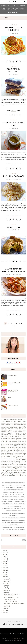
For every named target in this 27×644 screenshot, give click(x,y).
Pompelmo (21, 458)
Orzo (21, 452)
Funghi (7, 443)
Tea (22, 470)
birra (6, 425)
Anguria (3, 422)
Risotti (15, 464)
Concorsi (10, 432)
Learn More (11, 12)
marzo (6, 605)
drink (12, 438)
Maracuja (24, 448)
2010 (4, 612)
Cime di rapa (22, 429)
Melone (6, 450)
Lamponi (23, 444)
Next (21, 323)
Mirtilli (17, 450)
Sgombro (20, 469)
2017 (4, 567)
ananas (24, 420)
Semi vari (3, 469)
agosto (6, 585)
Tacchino (13, 470)
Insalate (19, 444)
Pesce (24, 455)
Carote (20, 426)
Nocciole (23, 450)
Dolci (8, 438)
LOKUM (9, 398)
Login (2, 634)
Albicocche (9, 420)
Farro (24, 438)
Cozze (24, 432)
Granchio (11, 444)
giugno (3, 444)
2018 (4, 565)
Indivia (15, 444)
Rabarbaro (18, 462)
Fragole (10, 442)
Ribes (7, 463)
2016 (4, 569)
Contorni (20, 432)
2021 (4, 560)
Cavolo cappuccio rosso (20, 427)
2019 (4, 564)
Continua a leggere (14, 110)
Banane (19, 423)
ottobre (24, 452)
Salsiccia (7, 466)
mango (20, 447)
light (18, 446)
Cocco (20, 430)
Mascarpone (8, 449)
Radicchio (23, 461)
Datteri (16, 436)
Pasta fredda (22, 453)
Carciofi (13, 173)
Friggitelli (19, 442)
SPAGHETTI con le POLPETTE (12, 594)
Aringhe (24, 422)
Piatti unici (13, 25)
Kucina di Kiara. (20, 639)
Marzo (3, 449)
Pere (20, 455)
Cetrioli (13, 429)
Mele (3, 450)
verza (17, 474)
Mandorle (15, 447)
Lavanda (6, 446)
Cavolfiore (11, 427)
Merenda (13, 450)
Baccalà (15, 423)
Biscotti (14, 66)
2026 (4, 551)
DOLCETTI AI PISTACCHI (10, 601)
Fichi (10, 440)
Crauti (3, 433)
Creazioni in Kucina (12, 375)
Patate (11, 455)
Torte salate (14, 472)
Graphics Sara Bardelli (19, 634)
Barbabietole (23, 423)
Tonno (24, 470)
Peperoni (16, 455)
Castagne (24, 426)
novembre (7, 452)
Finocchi (21, 440)
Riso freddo (4, 464)
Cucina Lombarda (16, 435)
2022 (4, 558)
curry (13, 436)
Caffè (7, 426)
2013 (4, 574)
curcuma (10, 436)
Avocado (11, 423)
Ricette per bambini (13, 463)
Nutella (11, 452)
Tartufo (19, 470)
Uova (19, 472)
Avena (7, 423)
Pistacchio (18, 456)
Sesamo (7, 469)
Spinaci (3, 470)
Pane (8, 453)
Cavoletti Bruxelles (5, 427)
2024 (4, 554)
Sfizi (16, 469)
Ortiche (18, 452)
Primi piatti (21, 460)
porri (25, 458)
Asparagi (4, 423)
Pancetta (4, 453)
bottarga (16, 425)
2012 (4, 576)
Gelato (16, 443)
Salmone (23, 464)
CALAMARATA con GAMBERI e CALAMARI (15, 603)
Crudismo (17, 433)
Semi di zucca (23, 468)
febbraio (6, 440)
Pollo (11, 458)
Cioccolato (4, 430)
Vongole (20, 474)
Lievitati (15, 446)
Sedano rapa (4, 468)
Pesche (3, 456)
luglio (6, 447)
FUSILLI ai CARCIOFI (13, 176)
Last (13, 326)
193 (16, 323)
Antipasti (9, 421)
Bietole (3, 425)
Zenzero (9, 476)
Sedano (24, 466)
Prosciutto (4, 461)
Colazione (4, 432)
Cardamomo (15, 426)
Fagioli (17, 438)
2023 (4, 556)
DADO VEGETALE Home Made (12, 598)
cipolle (10, 430)
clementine (15, 430)
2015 (4, 571)
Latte (3, 446)
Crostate (9, 433)
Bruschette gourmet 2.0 (13, 405)
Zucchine (18, 476)
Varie (24, 472)
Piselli (14, 456)
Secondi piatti (18, 466)
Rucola (19, 464)
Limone (21, 446)
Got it (18, 12)
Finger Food (15, 440)
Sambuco (11, 466)
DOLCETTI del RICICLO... (11, 596)
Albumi (14, 420)
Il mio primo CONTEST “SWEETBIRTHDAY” (13, 391)
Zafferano (4, 476)
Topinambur (4, 472)
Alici (17, 420)
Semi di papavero (15, 468)
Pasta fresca (5, 455)
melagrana (17, 449)
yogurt (24, 474)
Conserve (13, 120)
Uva (22, 472)
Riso (25, 463)
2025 (4, 553)
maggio (9, 447)
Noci (3, 452)
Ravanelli (3, 463)
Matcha (13, 449)
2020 (4, 562)
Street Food (8, 470)
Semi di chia (9, 468)
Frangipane (15, 442)
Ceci (9, 429)
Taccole (16, 470)
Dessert (23, 436)
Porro (3, 460)
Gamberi (14, 266)
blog (13, 424)
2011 (4, 610)
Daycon (19, 436)
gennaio (20, 443)
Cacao (24, 425)
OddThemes (18, 641)
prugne (8, 461)
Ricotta (21, 463)
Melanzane (23, 449)
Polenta (8, 458)
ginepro (24, 443)
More (20, 450)
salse (3, 466)
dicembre (4, 438)
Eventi (14, 438)
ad (2, 420)
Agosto (4, 420)
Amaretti (20, 420)
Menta (9, 450)
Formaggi (4, 442)
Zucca (13, 476)
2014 (4, 572)
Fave (3, 440)
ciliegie (17, 429)
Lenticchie (10, 446)
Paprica (11, 453)
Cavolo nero (4, 429)
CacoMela (3, 426)
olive (15, 452)
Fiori (25, 440)
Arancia (19, 422)
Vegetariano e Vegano (8, 474)
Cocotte (24, 430)
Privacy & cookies (8, 634)
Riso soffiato (10, 465)
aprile (15, 422)
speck (24, 469)
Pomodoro (16, 458)
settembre (12, 469)
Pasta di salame (16, 453)
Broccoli (20, 425)
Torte (8, 472)
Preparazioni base (10, 460)
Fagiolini (21, 438)
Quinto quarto (13, 462)
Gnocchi (7, 444)
